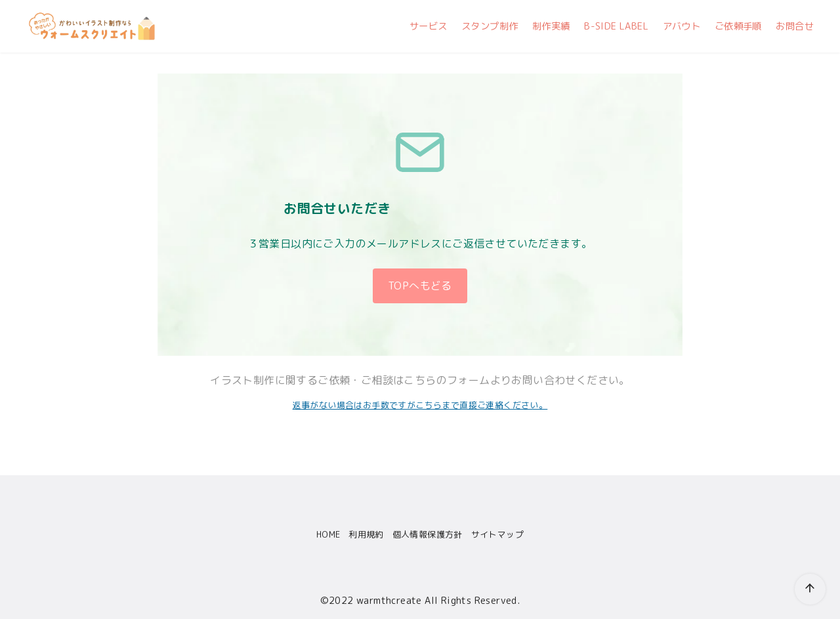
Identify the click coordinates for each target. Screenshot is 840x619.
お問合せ (795, 26)
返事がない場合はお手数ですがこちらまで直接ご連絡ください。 (420, 405)
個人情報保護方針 (428, 534)
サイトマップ (497, 534)
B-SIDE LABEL (616, 26)
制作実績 (551, 26)
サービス (429, 26)
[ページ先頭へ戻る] (794, 573)
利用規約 (366, 534)
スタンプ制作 (490, 26)
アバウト (682, 26)
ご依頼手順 (738, 26)
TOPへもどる (420, 286)
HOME (328, 534)
